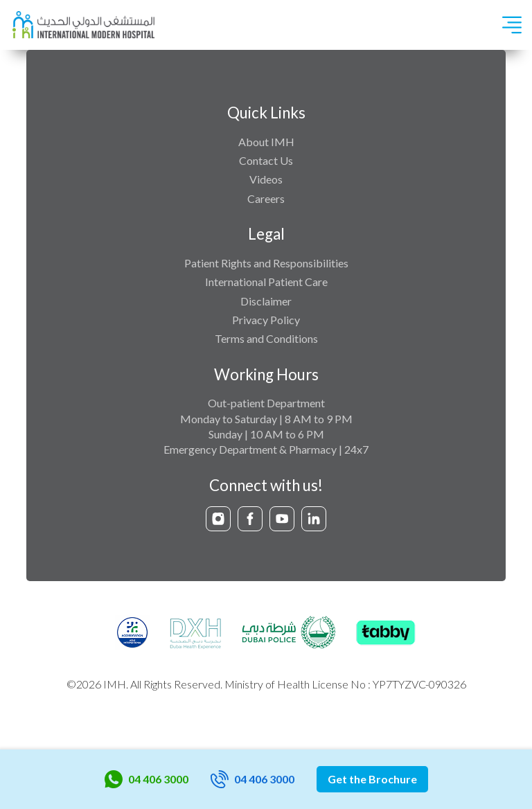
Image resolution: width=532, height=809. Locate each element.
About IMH (266, 142)
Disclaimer (266, 301)
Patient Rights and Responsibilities (266, 263)
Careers (266, 198)
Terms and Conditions (266, 338)
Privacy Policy (266, 320)
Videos (266, 179)
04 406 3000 (147, 779)
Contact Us (266, 160)
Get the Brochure (372, 779)
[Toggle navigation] (512, 25)
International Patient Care (266, 282)
